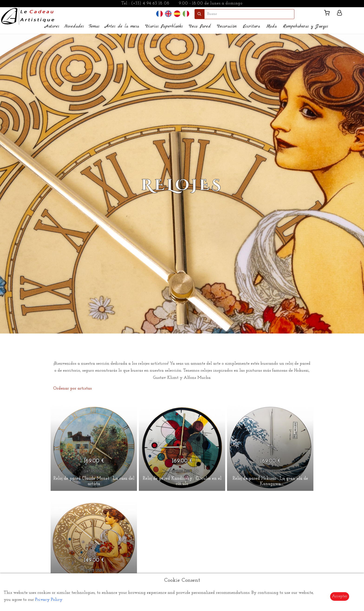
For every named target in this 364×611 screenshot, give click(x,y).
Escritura (251, 26)
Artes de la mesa (122, 26)
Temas (94, 26)
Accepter (340, 596)
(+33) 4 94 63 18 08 (150, 3)
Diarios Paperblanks (164, 26)
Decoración (227, 26)
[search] (249, 14)
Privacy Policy (49, 600)
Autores (52, 26)
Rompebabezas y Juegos (305, 26)
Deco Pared (200, 26)
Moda (271, 26)
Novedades (74, 26)
